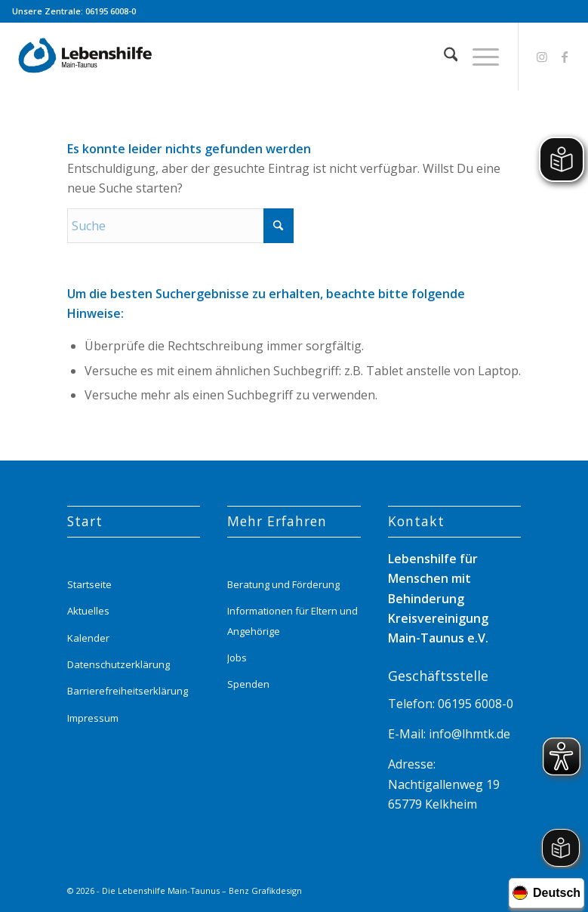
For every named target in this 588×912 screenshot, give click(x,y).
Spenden (248, 684)
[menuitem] (443, 57)
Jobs (237, 658)
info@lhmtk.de (468, 734)
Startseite (89, 584)
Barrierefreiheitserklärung (128, 691)
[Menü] (478, 57)
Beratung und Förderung (283, 584)
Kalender (88, 638)
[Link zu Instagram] (542, 57)
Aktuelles (88, 611)
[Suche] (443, 57)
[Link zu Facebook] (565, 57)
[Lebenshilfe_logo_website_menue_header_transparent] (86, 57)
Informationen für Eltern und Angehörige (292, 621)
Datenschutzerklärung (119, 664)
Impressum (93, 718)
